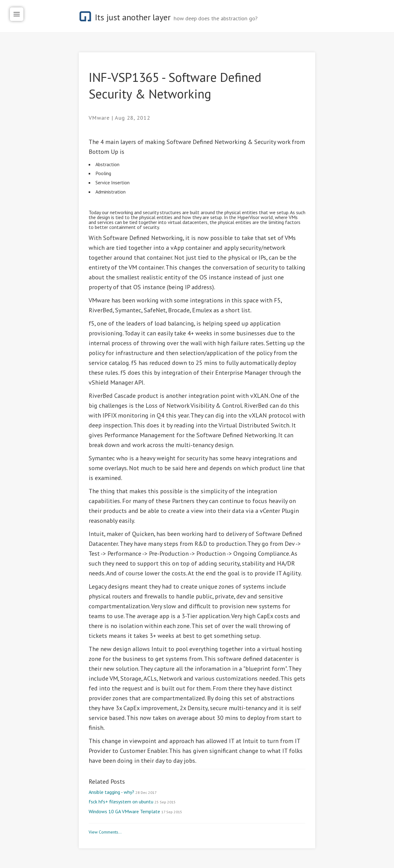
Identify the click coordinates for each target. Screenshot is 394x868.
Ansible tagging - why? (123, 792)
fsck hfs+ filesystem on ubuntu (132, 802)
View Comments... (105, 832)
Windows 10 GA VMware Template (135, 811)
